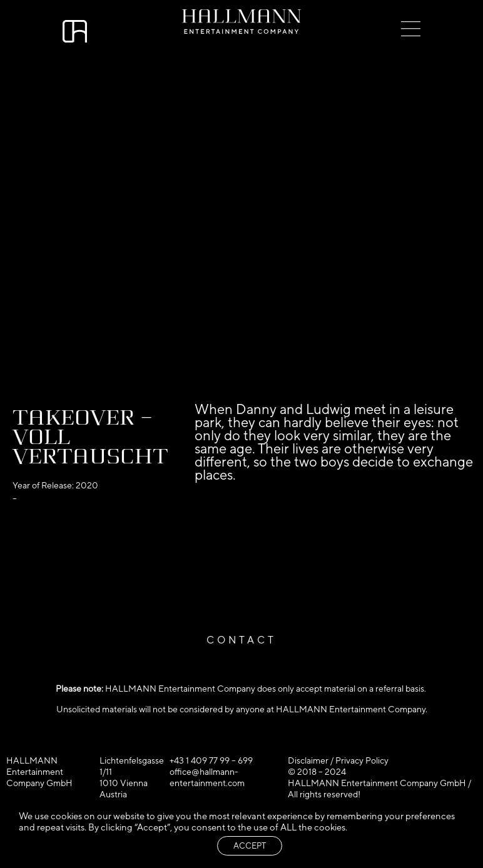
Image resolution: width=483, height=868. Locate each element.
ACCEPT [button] (250, 846)
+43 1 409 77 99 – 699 (211, 760)
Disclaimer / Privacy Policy (338, 760)
